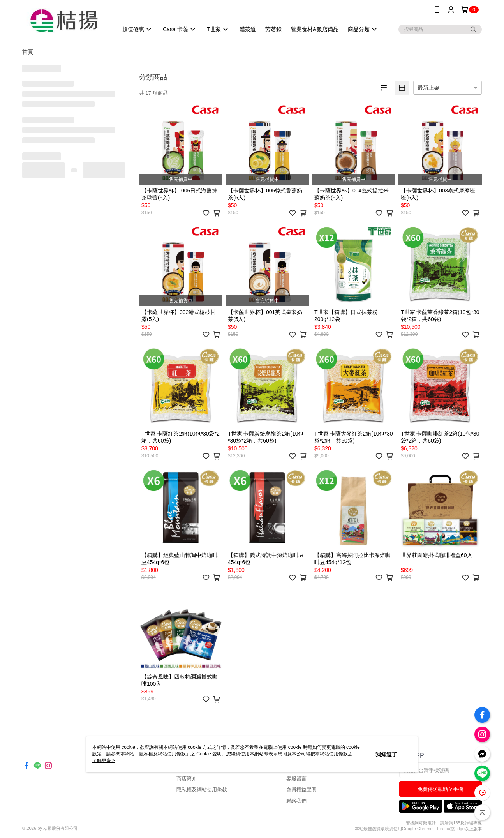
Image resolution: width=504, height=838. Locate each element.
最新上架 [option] (428, 88)
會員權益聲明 (301, 789)
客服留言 (296, 779)
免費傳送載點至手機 (440, 789)
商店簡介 (187, 779)
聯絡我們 (296, 801)
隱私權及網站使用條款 (202, 789)
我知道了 (386, 754)
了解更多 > (104, 760)
